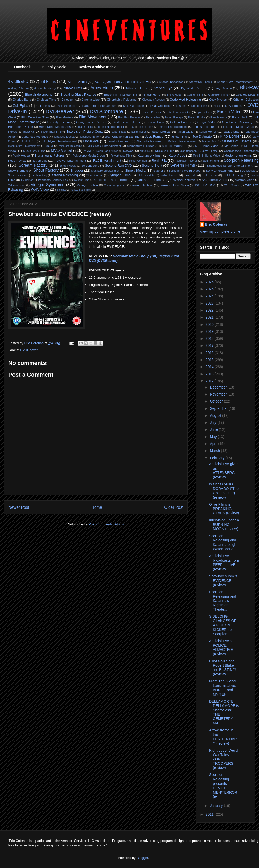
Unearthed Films (150, 180)
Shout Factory (46, 170)
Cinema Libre (91, 99)
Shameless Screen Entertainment (230, 165)
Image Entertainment (173, 127)
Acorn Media (77, 82)
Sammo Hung (211, 161)
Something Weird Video (185, 170)
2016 (210, 353)
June (214, 429)
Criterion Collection (246, 99)
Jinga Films (179, 136)
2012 (210, 381)
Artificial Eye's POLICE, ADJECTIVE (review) (221, 647)
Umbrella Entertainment (112, 180)
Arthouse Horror (136, 88)
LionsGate (91, 141)
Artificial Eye (163, 88)
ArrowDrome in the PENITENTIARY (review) (223, 737)
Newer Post (19, 507)
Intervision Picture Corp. (85, 132)
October (217, 401)
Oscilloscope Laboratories (241, 151)
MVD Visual (61, 150)
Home (97, 507)
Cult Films (43, 106)
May (214, 437)
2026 (210, 282)
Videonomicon (17, 185)
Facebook (22, 67)
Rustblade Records (186, 161)
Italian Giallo (185, 132)
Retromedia (39, 161)
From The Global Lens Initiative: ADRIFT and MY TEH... (223, 688)
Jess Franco (154, 136)
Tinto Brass (210, 175)
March (215, 451)
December (219, 387)
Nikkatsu (145, 151)
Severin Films (183, 165)
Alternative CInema (200, 82)
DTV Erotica (233, 106)
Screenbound (90, 165)
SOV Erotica (247, 171)
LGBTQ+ (28, 141)
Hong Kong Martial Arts (55, 127)
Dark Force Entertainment (100, 106)
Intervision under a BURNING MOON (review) (224, 525)
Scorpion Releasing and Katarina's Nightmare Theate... (223, 601)
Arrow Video (102, 88)
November (219, 394)
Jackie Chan (232, 132)
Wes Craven (232, 185)
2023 (210, 303)
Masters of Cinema (237, 141)
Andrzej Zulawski (18, 88)
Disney (181, 106)
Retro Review (17, 161)
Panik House (21, 155)
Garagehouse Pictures (91, 122)
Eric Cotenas (216, 224)
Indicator (13, 132)
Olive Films (209, 151)
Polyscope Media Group (89, 155)
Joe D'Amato (202, 136)
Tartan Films (168, 175)
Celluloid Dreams (247, 94)
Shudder (77, 170)
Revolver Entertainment (70, 161)
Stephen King (39, 175)
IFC (132, 127)
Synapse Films (119, 175)
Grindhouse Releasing (237, 122)
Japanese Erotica (64, 137)
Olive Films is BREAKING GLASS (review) (224, 509)
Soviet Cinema (17, 175)
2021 (210, 317)
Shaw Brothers (18, 170)
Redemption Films (238, 155)
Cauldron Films (218, 94)
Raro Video (177, 155)
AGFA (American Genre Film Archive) (123, 82)
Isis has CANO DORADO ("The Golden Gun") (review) (224, 491)
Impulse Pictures (204, 127)
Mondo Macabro (174, 146)
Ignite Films (146, 127)
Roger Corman (138, 161)
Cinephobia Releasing (122, 99)
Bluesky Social (55, 67)
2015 (210, 360)
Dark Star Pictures (134, 106)
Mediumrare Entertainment (24, 146)
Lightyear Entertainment (60, 141)
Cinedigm (68, 99)
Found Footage (174, 118)
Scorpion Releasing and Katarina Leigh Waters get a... (223, 542)
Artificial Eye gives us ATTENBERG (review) (224, 470)
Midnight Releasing (70, 146)
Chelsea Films (46, 99)
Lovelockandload (119, 141)
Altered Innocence (171, 82)
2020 (210, 324)
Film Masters (65, 117)
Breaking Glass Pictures (78, 94)
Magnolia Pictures (149, 141)
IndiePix (28, 132)
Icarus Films (86, 127)
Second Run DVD (118, 165)
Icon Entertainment (111, 127)
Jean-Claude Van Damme (122, 136)
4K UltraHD (18, 82)
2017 (210, 345)
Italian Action (139, 132)
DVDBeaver (60, 111)
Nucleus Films (165, 151)
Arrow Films (73, 88)
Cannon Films (195, 95)
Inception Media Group (239, 127)
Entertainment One (178, 112)
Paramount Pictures (50, 155)
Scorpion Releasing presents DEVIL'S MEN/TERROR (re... (223, 786)
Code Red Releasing (186, 99)
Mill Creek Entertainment (104, 146)
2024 (210, 296)
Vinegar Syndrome (48, 185)
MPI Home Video (207, 146)
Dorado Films (199, 106)
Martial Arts (209, 141)
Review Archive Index (97, 67)
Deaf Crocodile (161, 106)
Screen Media (68, 166)
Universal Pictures (183, 180)
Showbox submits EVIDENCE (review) (223, 581)
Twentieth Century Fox (53, 180)
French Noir (240, 117)
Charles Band (22, 99)
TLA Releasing (233, 175)
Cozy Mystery (218, 99)
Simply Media (135, 170)
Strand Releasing (65, 175)
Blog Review (223, 88)
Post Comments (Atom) (106, 524)
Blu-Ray (249, 87)
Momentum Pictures (141, 146)
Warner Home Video (175, 185)
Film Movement (93, 117)
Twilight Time (81, 180)
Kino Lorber (230, 136)
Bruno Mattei (174, 95)
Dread (216, 106)
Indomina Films (51, 132)
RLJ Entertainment (107, 161)
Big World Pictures (194, 88)
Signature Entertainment (106, 171)
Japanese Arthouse (35, 136)
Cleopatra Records (153, 100)
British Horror (152, 94)
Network (129, 151)
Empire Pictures (151, 112)
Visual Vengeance (115, 185)
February (218, 458)
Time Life (190, 175)
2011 (210, 814)
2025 (210, 289)
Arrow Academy (45, 88)
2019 (210, 331)
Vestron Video (245, 180)
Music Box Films (34, 151)
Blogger (142, 858)
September (219, 408)
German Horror (156, 122)
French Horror (219, 118)
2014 (210, 367)
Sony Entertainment (219, 170)
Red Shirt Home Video (207, 156)
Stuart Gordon (95, 175)
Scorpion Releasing (241, 160)
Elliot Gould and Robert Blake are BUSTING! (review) (223, 668)
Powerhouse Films (121, 156)
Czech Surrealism (66, 106)
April (214, 444)
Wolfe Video (40, 190)
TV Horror (27, 180)
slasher (158, 170)
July (214, 422)
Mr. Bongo (231, 146)
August (216, 415)
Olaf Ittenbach (188, 151)
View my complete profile (220, 231)
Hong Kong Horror (21, 127)
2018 (210, 338)
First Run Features (129, 118)
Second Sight (152, 165)
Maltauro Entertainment (182, 141)
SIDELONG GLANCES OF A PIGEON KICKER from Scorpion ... (223, 625)
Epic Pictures (204, 112)
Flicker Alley (153, 118)
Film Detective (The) (35, 117)
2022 (210, 310)
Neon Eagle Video (107, 151)
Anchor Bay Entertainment (235, 82)
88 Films (48, 82)
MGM (49, 146)
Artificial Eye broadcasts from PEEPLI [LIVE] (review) (224, 562)
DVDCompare (106, 111)
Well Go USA (205, 185)
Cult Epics (20, 106)
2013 (210, 374)
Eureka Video (229, 112)
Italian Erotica (160, 132)
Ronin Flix (159, 161)
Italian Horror (208, 132)
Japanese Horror (90, 137)
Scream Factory (33, 165)
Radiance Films (149, 155)
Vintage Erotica (87, 185)
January (217, 806)
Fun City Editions (59, 122)
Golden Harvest (181, 122)
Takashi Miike (147, 175)
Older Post (174, 507)
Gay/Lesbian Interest (127, 122)
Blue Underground (39, 94)
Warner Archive (142, 185)
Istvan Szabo (119, 132)
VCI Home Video (215, 180)
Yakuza (61, 190)
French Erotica (197, 118)
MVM (87, 151)
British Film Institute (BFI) (121, 94)
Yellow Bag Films (81, 190)
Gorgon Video (207, 122)
